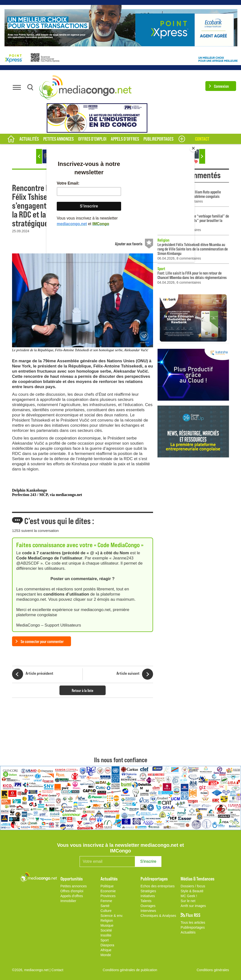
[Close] (193, 148)
